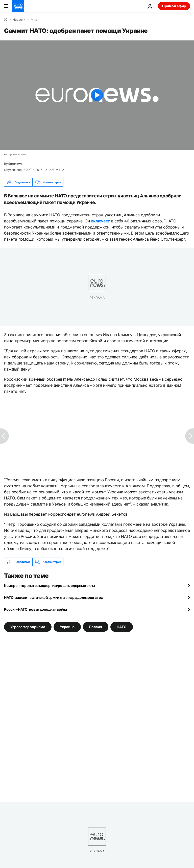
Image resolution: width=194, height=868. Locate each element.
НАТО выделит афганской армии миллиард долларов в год (54, 597)
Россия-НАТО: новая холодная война (35, 609)
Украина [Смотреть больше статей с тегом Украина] (67, 627)
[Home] (6, 19)
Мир (34, 20)
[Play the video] (97, 95)
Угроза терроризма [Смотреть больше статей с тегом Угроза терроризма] (28, 627)
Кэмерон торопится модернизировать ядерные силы (50, 586)
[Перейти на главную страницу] (18, 6)
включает (101, 221)
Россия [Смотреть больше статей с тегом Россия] (96, 627)
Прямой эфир (174, 6)
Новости (19, 20)
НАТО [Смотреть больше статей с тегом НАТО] (122, 627)
